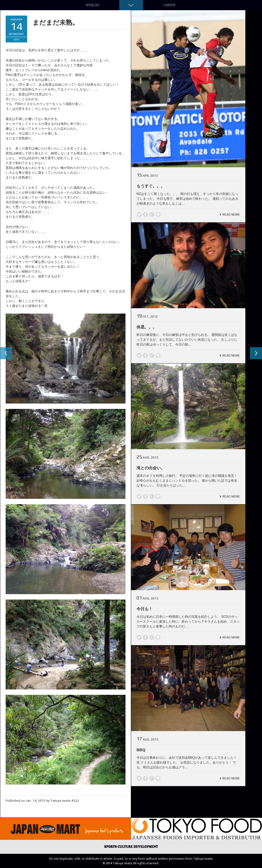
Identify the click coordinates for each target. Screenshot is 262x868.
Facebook (145, 215)
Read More (231, 215)
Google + (152, 215)
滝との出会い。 (151, 468)
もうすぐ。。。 (151, 186)
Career (169, 5)
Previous (6, 354)
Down (131, 5)
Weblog (92, 5)
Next (256, 354)
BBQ (141, 750)
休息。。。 (147, 327)
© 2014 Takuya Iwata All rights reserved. (131, 863)
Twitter (139, 215)
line (158, 215)
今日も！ (145, 609)
